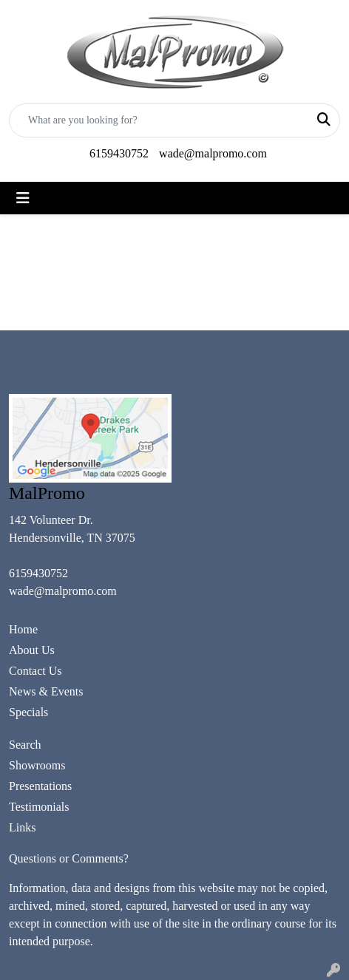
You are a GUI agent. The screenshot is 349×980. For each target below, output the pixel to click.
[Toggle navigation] (23, 198)
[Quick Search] (159, 120)
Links (22, 827)
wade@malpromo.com (213, 153)
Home (23, 629)
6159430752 (119, 153)
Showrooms (37, 765)
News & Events (46, 691)
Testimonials (39, 807)
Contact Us (35, 671)
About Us (32, 650)
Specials (28, 712)
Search (25, 745)
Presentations (40, 786)
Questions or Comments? (69, 858)
